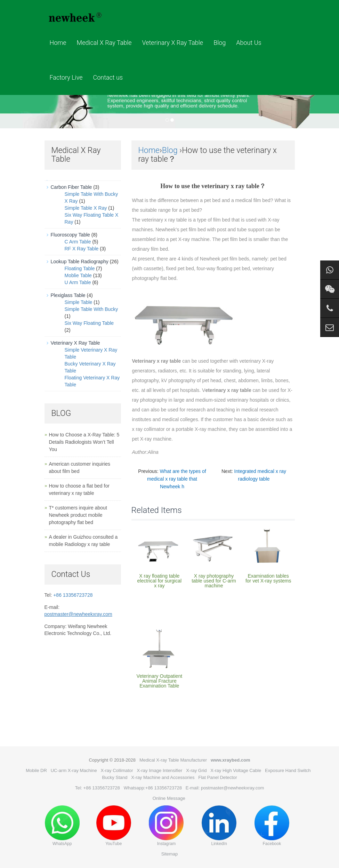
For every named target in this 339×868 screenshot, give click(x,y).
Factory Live (66, 77)
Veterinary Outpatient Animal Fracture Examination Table (160, 681)
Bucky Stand (115, 777)
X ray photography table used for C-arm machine (214, 581)
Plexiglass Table (68, 295)
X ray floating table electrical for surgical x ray (160, 581)
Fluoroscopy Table (70, 235)
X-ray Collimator (117, 770)
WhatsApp (62, 826)
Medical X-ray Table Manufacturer (173, 760)
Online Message (169, 798)
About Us (249, 43)
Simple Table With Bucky (91, 309)
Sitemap (170, 854)
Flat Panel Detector (217, 777)
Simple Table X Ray (86, 208)
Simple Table (79, 302)
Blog (220, 43)
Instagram (166, 826)
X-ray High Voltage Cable (236, 770)
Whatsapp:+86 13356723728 (153, 788)
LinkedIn (219, 826)
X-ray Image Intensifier (160, 770)
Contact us (108, 77)
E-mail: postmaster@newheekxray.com (225, 788)
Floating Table (80, 268)
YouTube (114, 826)
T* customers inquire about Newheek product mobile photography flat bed (78, 515)
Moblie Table (78, 275)
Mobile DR (36, 770)
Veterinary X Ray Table (173, 43)
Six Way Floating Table (89, 323)
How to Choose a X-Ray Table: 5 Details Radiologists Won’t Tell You (84, 442)
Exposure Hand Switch (288, 770)
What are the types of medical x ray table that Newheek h (177, 479)
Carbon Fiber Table (71, 187)
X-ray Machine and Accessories (163, 777)
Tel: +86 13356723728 (98, 788)
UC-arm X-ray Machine (74, 770)
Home (58, 43)
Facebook (272, 826)
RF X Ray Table (82, 249)
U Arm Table (78, 282)
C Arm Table (78, 242)
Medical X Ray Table (104, 43)
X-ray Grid (196, 770)
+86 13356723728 (73, 595)
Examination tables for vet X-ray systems (268, 578)
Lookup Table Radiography (80, 262)
